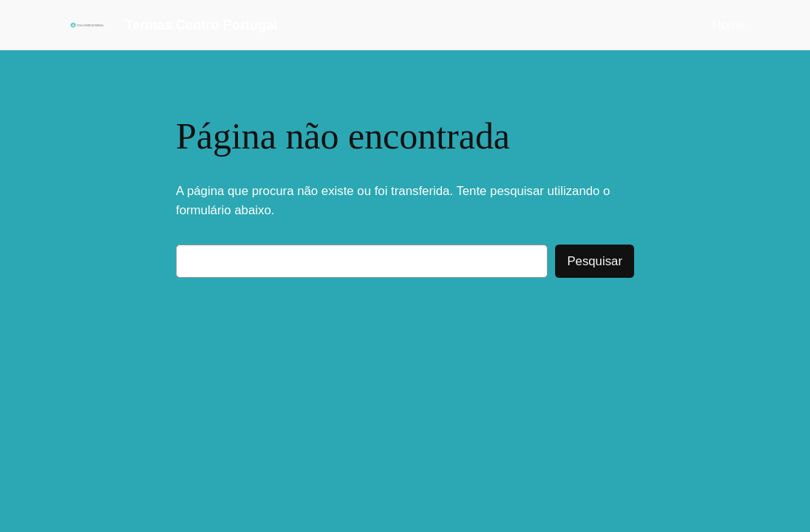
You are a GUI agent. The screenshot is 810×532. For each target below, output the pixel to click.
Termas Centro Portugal (202, 25)
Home (729, 25)
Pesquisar (595, 261)
